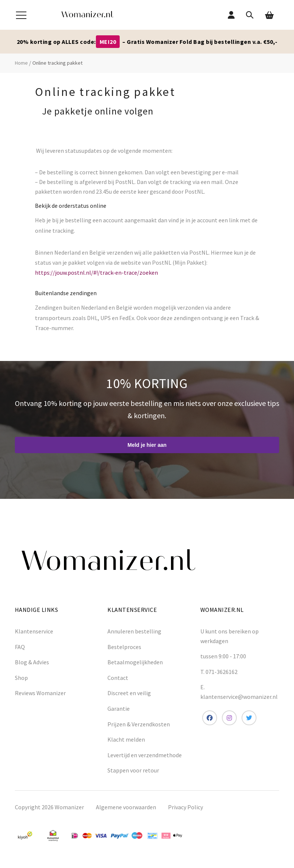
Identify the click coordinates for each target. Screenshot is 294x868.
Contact (118, 678)
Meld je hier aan (147, 445)
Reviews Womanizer (40, 693)
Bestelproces (124, 647)
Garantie (119, 709)
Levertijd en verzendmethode (145, 755)
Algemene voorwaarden (126, 807)
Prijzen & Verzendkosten (139, 724)
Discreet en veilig (129, 693)
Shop (21, 678)
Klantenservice (34, 631)
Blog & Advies (32, 662)
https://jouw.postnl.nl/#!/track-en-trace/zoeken (96, 272)
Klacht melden (126, 739)
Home (21, 63)
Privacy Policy (185, 807)
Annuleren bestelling (134, 631)
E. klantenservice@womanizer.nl (239, 692)
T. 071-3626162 (219, 672)
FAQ (20, 647)
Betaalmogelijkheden (135, 662)
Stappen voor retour (133, 770)
